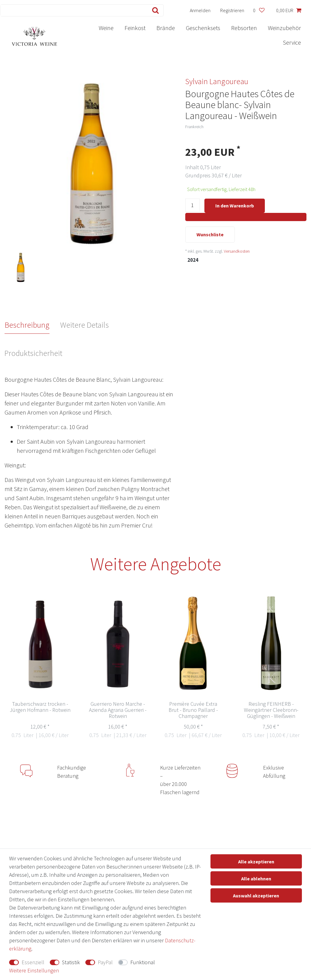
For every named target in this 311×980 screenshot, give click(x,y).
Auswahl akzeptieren (256, 896)
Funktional (143, 962)
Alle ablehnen (256, 879)
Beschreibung (27, 325)
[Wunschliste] (259, 10)
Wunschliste (210, 235)
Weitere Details (84, 325)
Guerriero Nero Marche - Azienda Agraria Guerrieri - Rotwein (118, 710)
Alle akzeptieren (256, 862)
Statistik (71, 962)
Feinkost (135, 28)
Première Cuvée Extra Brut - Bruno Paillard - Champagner (193, 710)
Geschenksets (203, 28)
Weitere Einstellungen (34, 970)
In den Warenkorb (235, 206)
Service (292, 42)
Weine (106, 28)
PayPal (105, 962)
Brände (166, 28)
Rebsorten (244, 28)
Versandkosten (237, 252)
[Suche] (154, 10)
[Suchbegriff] (73, 10)
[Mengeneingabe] (193, 206)
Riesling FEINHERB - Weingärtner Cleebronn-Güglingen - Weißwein (271, 710)
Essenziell (33, 962)
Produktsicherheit (33, 353)
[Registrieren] (232, 10)
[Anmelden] (200, 10)
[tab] (32, 325)
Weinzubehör (284, 28)
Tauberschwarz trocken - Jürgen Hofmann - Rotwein (40, 707)
